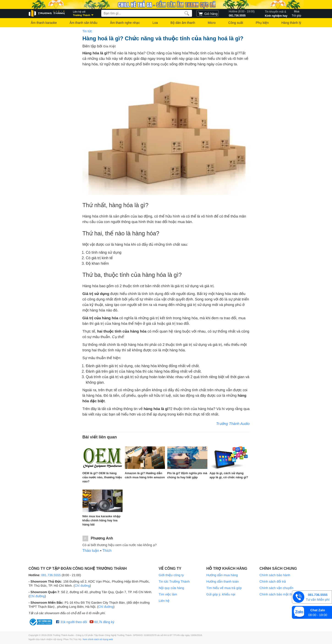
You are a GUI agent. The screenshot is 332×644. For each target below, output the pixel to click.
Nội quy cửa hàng (171, 588)
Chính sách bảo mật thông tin (281, 594)
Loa (155, 23)
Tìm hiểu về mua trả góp (224, 588)
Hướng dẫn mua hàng (222, 575)
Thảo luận (91, 551)
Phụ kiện (262, 23)
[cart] (207, 13)
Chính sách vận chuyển (277, 588)
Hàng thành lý (291, 23)
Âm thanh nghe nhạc (125, 23)
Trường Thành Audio (233, 424)
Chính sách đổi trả (273, 581)
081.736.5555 (242, 13)
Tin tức (87, 31)
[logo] (47, 13)
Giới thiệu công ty (171, 575)
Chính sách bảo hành (275, 575)
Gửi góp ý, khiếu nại (221, 594)
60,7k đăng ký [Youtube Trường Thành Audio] (102, 622)
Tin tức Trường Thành (174, 581)
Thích (107, 551)
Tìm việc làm (168, 594)
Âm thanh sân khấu (83, 23)
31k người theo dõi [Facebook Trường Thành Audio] (72, 622)
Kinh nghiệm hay (276, 13)
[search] (187, 13)
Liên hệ (164, 601)
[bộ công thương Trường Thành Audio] (41, 622)
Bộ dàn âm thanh (183, 23)
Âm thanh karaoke (44, 23)
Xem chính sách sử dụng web (98, 640)
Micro (212, 23)
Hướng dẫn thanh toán (223, 581)
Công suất (236, 23)
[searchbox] (147, 13)
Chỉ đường (82, 586)
